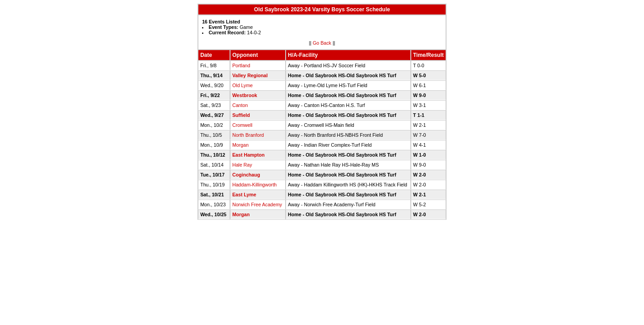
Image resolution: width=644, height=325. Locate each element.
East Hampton (249, 155)
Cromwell (242, 125)
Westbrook (245, 95)
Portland (241, 65)
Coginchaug (246, 175)
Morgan (240, 145)
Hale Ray (242, 165)
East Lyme (244, 195)
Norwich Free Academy (257, 204)
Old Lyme (242, 85)
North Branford (248, 135)
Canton (240, 105)
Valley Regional (250, 75)
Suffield (241, 115)
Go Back (322, 43)
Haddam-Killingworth (254, 185)
